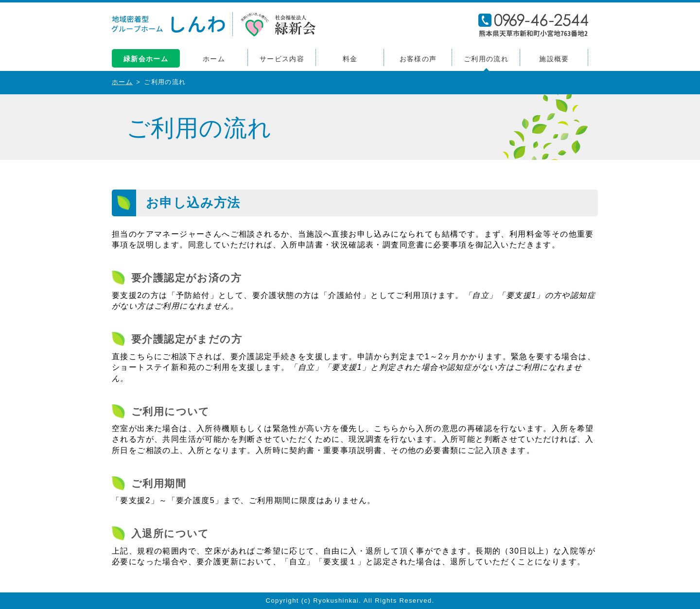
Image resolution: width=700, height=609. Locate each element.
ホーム (214, 59)
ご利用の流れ (486, 59)
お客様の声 (418, 59)
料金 (350, 59)
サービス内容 (282, 59)
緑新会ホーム (146, 59)
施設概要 (554, 59)
